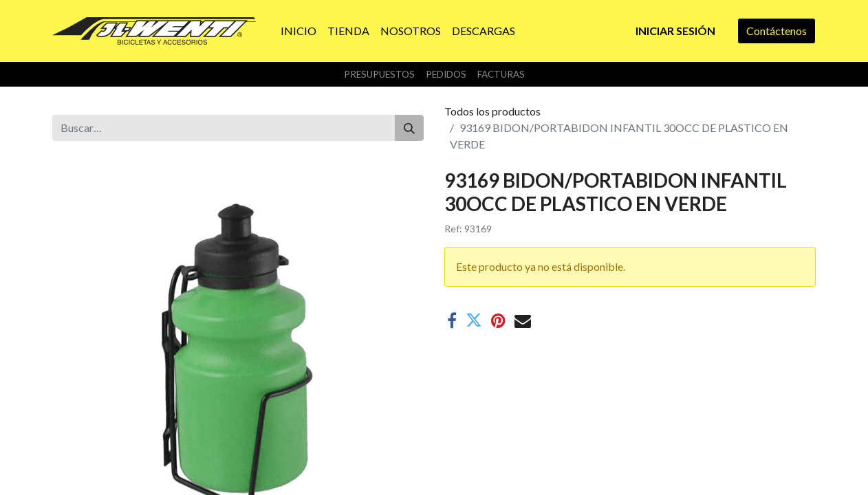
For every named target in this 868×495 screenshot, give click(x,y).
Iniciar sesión (675, 31)
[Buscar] (409, 128)
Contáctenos (777, 31)
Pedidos (446, 74)
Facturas (501, 74)
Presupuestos (379, 74)
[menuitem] (299, 31)
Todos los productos (492, 111)
